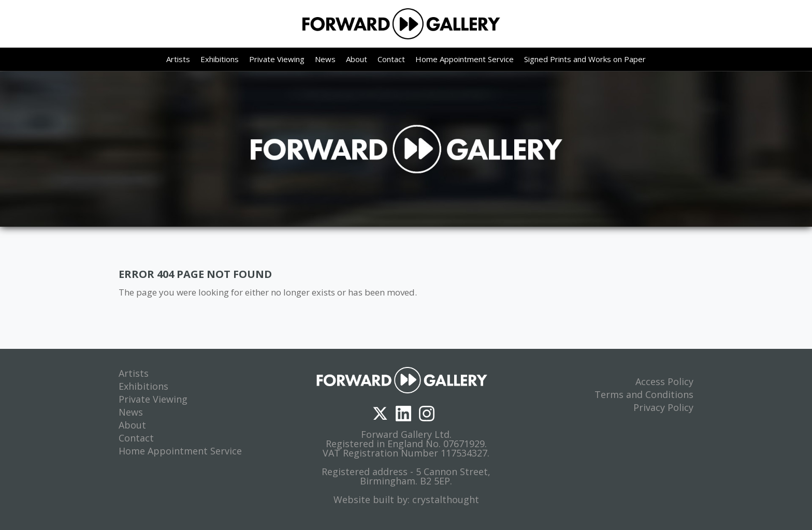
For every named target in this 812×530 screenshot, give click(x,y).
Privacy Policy (663, 407)
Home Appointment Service (465, 59)
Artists (178, 59)
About (357, 59)
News (325, 59)
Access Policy (664, 381)
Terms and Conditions (644, 394)
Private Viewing (277, 59)
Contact (391, 59)
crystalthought (446, 499)
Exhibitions (220, 59)
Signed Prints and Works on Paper (585, 59)
